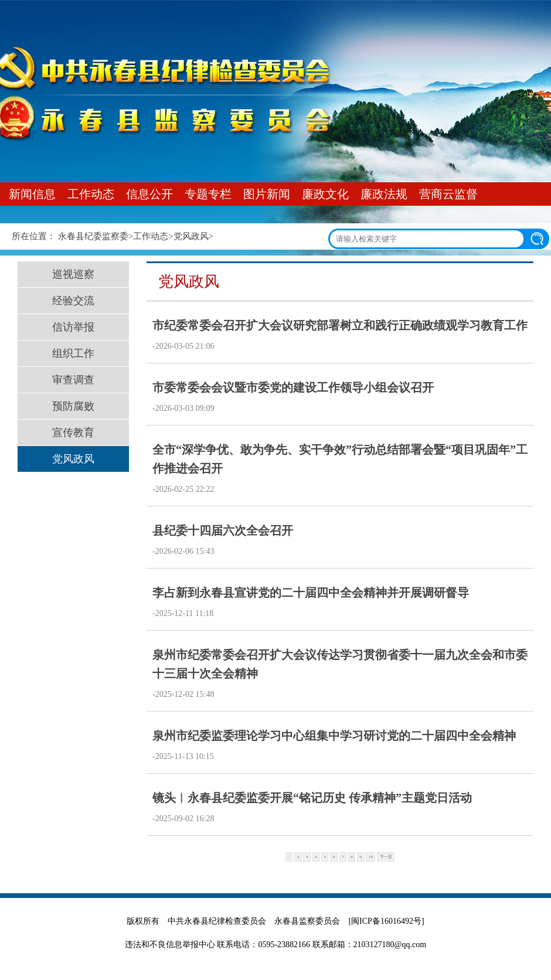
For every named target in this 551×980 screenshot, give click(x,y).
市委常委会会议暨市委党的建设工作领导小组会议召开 (293, 387)
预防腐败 (73, 406)
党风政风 (191, 236)
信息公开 (149, 194)
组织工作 (73, 353)
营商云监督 (448, 194)
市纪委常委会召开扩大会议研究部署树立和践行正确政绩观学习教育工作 (340, 325)
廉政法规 (384, 194)
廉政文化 (325, 194)
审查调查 (73, 380)
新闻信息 (32, 194)
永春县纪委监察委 (93, 236)
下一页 (386, 857)
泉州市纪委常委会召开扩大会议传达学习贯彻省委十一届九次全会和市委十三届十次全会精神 (340, 664)
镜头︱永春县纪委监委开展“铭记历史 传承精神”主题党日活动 (312, 798)
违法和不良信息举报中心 (170, 945)
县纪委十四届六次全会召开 (223, 530)
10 (371, 857)
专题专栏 (208, 194)
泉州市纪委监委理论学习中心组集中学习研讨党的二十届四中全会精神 (334, 736)
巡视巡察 (73, 274)
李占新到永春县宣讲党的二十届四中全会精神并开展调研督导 (311, 593)
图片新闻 (267, 194)
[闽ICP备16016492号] (386, 921)
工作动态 (91, 194)
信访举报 (73, 327)
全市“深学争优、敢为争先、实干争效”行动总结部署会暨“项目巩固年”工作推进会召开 (340, 459)
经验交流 (73, 301)
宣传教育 (73, 433)
